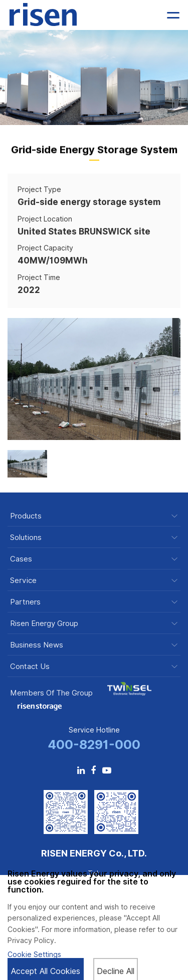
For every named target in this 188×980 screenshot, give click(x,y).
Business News (37, 645)
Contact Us (30, 667)
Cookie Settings (34, 954)
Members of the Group (51, 693)
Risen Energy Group (44, 624)
